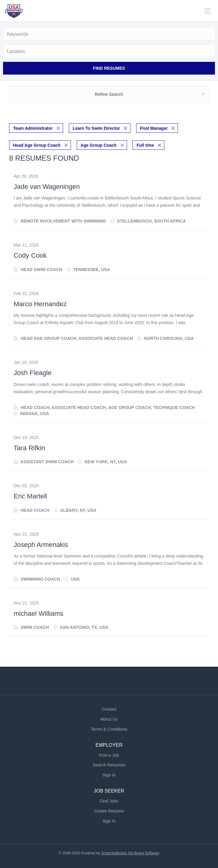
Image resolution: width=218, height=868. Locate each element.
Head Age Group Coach (37, 145)
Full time (145, 145)
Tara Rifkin (29, 448)
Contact (109, 709)
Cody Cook (30, 255)
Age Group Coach (99, 145)
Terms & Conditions (109, 729)
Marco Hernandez (40, 304)
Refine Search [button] (109, 94)
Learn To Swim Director (96, 128)
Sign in (109, 775)
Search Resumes (109, 765)
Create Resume (109, 811)
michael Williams (39, 613)
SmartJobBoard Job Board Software (130, 853)
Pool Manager (154, 128)
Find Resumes (109, 68)
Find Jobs (109, 801)
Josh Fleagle (33, 373)
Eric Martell (30, 496)
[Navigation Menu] (207, 11)
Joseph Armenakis (41, 545)
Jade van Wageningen (47, 187)
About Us (109, 719)
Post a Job (109, 755)
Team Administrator (33, 128)
